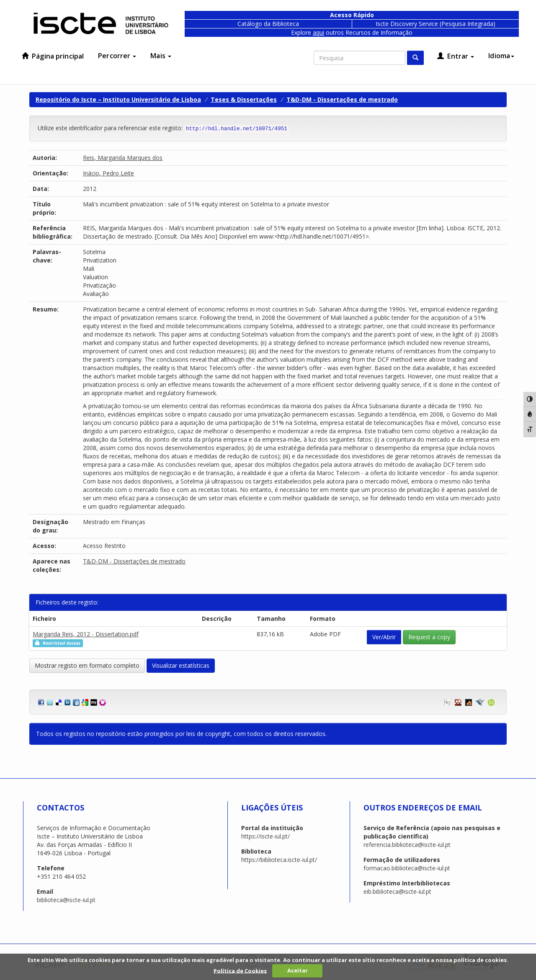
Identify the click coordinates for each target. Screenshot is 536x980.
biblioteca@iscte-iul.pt (66, 900)
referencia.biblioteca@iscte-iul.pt (407, 845)
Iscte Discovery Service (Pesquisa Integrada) (435, 24)
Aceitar (298, 970)
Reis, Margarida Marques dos (123, 158)
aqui (318, 32)
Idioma (501, 56)
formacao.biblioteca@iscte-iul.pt (407, 868)
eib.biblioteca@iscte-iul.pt (397, 891)
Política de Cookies (240, 970)
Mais (161, 56)
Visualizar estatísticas (181, 665)
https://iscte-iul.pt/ (265, 836)
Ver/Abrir (384, 637)
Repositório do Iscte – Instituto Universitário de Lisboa (118, 99)
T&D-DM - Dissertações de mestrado (342, 99)
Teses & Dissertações (244, 99)
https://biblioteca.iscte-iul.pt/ (279, 860)
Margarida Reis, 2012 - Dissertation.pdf (86, 634)
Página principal (53, 56)
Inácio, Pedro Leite (108, 173)
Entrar (456, 56)
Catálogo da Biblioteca (268, 24)
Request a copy (429, 637)
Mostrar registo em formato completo (87, 665)
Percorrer (117, 56)
